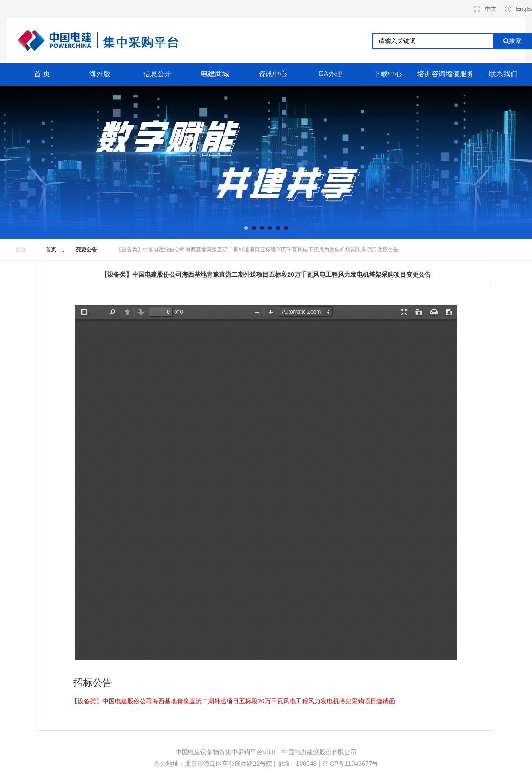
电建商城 (215, 74)
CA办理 (330, 74)
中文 (485, 9)
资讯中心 (273, 74)
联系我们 (503, 74)
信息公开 (157, 74)
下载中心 (388, 74)
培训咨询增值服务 (446, 74)
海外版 (100, 74)
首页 (51, 250)
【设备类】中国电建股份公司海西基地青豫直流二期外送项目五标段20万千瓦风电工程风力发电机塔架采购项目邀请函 (233, 701)
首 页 (42, 74)
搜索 (512, 41)
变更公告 (87, 250)
